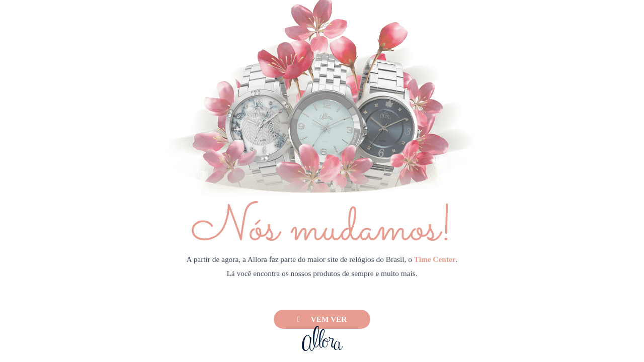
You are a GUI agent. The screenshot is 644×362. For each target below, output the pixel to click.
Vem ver (322, 319)
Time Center (435, 259)
